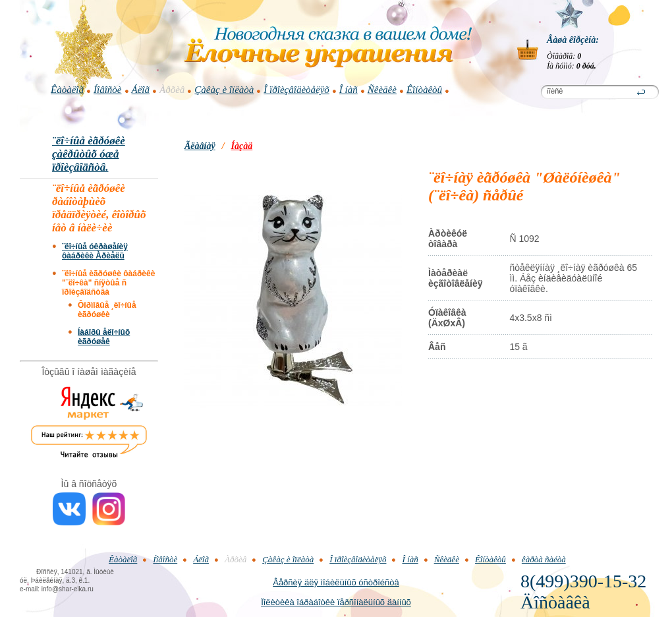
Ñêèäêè (382, 90)
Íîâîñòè (108, 90)
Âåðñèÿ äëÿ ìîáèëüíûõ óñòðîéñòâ (336, 582)
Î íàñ (349, 90)
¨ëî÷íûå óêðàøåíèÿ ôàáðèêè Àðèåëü (95, 251)
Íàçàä (242, 146)
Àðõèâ (172, 90)
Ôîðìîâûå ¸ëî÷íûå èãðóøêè (107, 310)
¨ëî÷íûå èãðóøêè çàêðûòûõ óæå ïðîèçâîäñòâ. (89, 154)
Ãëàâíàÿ (200, 146)
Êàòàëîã (67, 90)
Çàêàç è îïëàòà (224, 90)
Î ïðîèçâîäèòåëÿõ (296, 90)
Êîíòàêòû (424, 90)
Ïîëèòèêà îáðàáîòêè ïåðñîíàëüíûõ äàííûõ (336, 602)
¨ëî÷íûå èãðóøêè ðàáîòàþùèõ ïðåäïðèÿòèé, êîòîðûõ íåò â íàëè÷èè (99, 208)
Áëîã (141, 90)
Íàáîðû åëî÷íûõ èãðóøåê (104, 337)
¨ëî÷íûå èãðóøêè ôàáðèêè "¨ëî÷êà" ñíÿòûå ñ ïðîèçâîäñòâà (108, 283)
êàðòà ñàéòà (544, 559)
